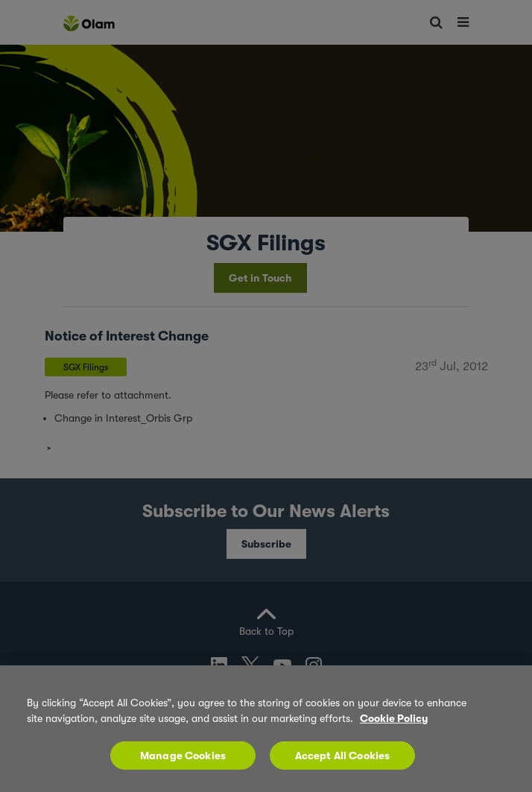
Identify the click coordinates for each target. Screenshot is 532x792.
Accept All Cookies (343, 755)
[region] (266, 729)
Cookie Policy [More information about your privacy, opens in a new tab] (394, 718)
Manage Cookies (183, 755)
